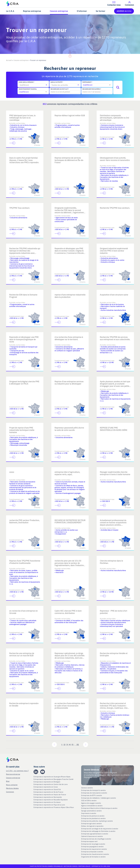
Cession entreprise (59, 11)
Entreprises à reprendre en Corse (46, 787)
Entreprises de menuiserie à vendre (94, 793)
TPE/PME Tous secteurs (19, 208)
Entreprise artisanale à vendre (92, 852)
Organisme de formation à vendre (93, 857)
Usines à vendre (87, 788)
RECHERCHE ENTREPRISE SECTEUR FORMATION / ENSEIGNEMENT (70, 521)
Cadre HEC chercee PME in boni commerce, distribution (68, 612)
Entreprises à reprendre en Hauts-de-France (50, 795)
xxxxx (12, 472)
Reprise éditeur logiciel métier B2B (70, 115)
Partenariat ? (87, 82)
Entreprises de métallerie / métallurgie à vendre (99, 798)
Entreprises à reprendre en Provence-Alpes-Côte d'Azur (54, 807)
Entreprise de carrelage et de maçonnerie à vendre (100, 829)
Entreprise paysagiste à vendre (92, 846)
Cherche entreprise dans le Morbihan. (111, 562)
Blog (8, 781)
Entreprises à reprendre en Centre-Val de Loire (51, 784)
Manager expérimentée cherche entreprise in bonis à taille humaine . (115, 474)
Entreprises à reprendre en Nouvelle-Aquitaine (51, 800)
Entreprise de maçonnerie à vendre (94, 849)
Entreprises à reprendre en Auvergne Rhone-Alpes (52, 777)
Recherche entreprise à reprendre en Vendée (24, 704)
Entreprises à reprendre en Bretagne (47, 782)
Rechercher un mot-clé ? (60, 89)
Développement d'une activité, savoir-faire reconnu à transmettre (115, 159)
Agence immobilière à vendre (92, 806)
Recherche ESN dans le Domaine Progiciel (23, 296)
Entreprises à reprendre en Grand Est (47, 789)
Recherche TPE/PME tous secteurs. (115, 208)
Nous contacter (12, 785)
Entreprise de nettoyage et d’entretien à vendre (98, 831)
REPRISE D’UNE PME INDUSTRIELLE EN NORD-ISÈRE (114, 429)
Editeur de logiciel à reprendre (92, 826)
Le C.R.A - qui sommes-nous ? (17, 771)
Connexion (10, 792)
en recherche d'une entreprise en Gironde (23, 612)
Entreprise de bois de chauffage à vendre (96, 839)
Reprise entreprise (32, 11)
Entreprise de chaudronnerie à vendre (95, 854)
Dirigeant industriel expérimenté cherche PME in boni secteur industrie (114, 251)
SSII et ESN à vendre (89, 800)
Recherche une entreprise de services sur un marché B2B (22, 654)
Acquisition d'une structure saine (114, 295)
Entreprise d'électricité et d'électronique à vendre (99, 808)
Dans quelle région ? (26, 82)
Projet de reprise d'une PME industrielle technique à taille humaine (22, 430)
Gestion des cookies (71, 866)
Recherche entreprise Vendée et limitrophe (114, 654)
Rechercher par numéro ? (92, 89)
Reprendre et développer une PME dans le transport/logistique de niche (24, 339)
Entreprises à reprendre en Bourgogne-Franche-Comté (54, 779)
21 (78, 745)
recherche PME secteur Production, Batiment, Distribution (24, 521)
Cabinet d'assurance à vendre (92, 836)
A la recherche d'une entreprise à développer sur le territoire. (69, 338)
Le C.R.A (10, 11)
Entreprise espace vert (89, 841)
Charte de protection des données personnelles (46, 866)
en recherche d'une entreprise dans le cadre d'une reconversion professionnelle (70, 706)
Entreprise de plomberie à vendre (93, 818)
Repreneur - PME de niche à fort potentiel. (113, 612)
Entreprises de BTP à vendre (92, 795)
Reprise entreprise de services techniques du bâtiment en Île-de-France (69, 160)
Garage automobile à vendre (92, 811)
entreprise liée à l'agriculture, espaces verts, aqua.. (67, 473)
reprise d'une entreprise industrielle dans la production (70, 296)
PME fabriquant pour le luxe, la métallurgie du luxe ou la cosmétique (22, 118)
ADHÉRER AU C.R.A (124, 11)
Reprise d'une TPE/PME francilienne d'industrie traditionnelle (25, 562)
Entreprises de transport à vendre (93, 790)
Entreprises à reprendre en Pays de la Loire (49, 805)
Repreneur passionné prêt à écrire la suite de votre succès (69, 429)
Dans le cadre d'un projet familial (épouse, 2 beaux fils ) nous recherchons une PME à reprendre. (24, 160)
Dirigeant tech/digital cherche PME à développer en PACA (24, 383)
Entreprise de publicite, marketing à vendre (97, 821)
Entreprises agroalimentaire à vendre (95, 834)
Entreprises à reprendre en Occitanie (47, 802)
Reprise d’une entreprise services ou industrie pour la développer (69, 383)
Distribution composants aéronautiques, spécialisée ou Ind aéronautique (114, 118)
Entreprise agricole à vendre (91, 823)
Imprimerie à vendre (89, 813)
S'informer (82, 11)
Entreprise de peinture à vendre (93, 816)
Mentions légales (12, 788)
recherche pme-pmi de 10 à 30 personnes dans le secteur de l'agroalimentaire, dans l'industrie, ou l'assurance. (69, 564)
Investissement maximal (28, 89)
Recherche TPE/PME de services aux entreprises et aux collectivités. (115, 338)
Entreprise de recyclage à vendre (93, 844)
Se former (101, 11)
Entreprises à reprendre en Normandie (48, 797)
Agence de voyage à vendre (91, 803)
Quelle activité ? (57, 82)
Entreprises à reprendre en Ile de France (49, 792)
